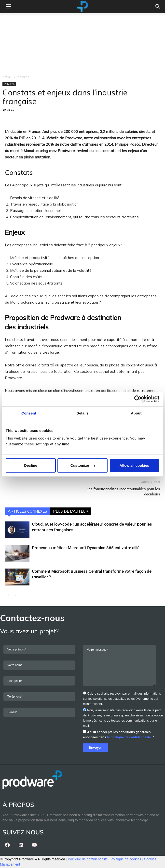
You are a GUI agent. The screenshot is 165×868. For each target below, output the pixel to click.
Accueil (7, 77)
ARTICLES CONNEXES (27, 511)
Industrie (23, 77)
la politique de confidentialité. (130, 737)
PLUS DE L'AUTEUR (71, 511)
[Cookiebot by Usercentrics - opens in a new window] (138, 399)
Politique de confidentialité (88, 859)
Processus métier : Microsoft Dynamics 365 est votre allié (86, 548)
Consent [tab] (29, 413)
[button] (158, 7)
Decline (31, 465)
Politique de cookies (126, 859)
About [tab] (136, 413)
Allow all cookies (134, 465)
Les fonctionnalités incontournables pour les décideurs (123, 492)
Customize (83, 465)
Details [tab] (82, 413)
